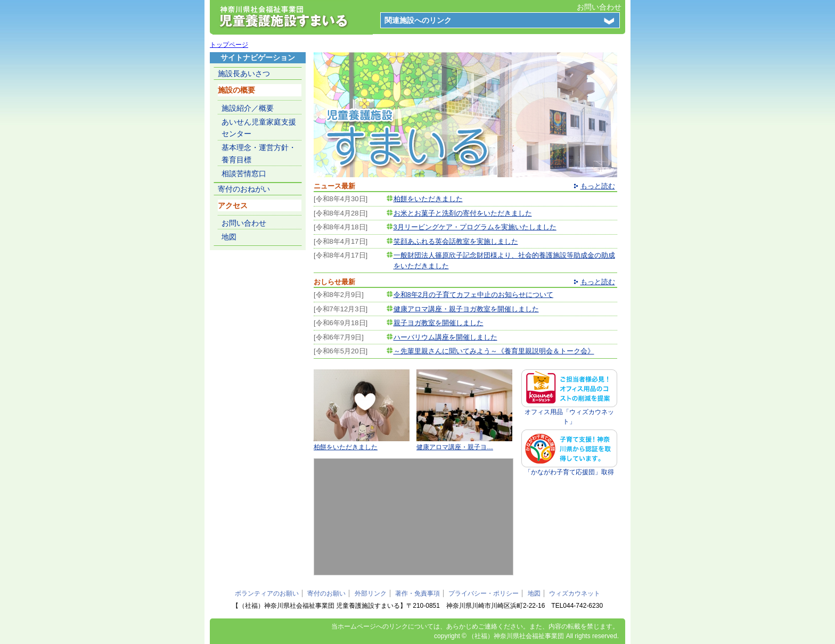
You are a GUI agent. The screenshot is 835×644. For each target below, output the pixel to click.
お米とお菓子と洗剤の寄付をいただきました (463, 213)
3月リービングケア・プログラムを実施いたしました (475, 227)
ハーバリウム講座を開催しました (445, 337)
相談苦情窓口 (244, 174)
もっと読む (598, 186)
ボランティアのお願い (267, 593)
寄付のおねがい (244, 189)
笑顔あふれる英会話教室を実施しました (456, 241)
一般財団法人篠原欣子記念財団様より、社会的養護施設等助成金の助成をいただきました (504, 261)
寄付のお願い (326, 593)
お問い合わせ (599, 7)
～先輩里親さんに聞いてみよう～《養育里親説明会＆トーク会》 (494, 351)
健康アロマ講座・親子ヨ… (455, 447)
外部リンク (371, 593)
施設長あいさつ (244, 73)
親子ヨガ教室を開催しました (439, 323)
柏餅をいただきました (428, 199)
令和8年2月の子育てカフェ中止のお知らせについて (473, 295)
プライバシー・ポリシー (484, 593)
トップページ (229, 45)
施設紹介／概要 (248, 108)
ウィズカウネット (575, 593)
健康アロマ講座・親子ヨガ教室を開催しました (466, 309)
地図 (229, 237)
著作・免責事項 (418, 593)
